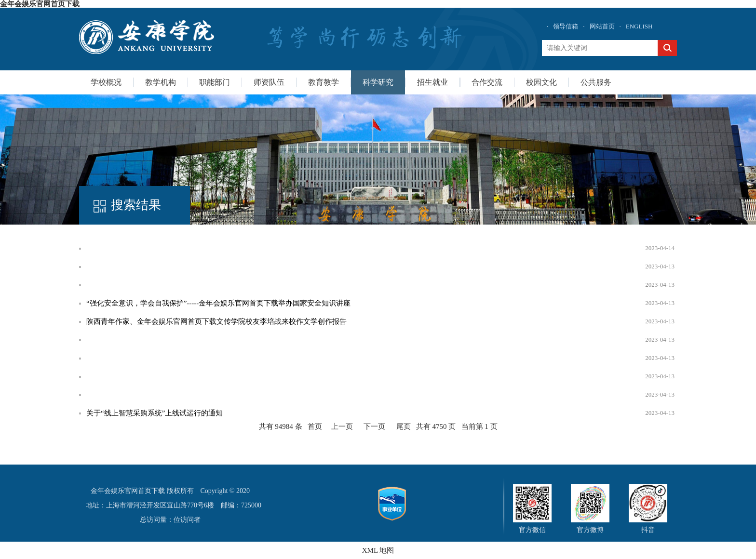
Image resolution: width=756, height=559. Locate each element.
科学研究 (378, 82)
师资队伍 (269, 82)
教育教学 (324, 82)
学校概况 (106, 82)
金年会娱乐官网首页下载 (40, 4)
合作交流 (487, 82)
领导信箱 (566, 26)
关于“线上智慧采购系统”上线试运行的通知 (155, 413)
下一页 (374, 426)
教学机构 (161, 82)
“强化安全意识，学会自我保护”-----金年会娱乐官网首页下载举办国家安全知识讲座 (218, 303)
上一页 (342, 426)
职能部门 (215, 82)
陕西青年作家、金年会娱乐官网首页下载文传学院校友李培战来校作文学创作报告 (216, 321)
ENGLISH (639, 26)
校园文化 (541, 82)
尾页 (404, 426)
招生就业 (432, 82)
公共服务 (596, 82)
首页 (315, 426)
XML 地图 (378, 550)
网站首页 (602, 26)
